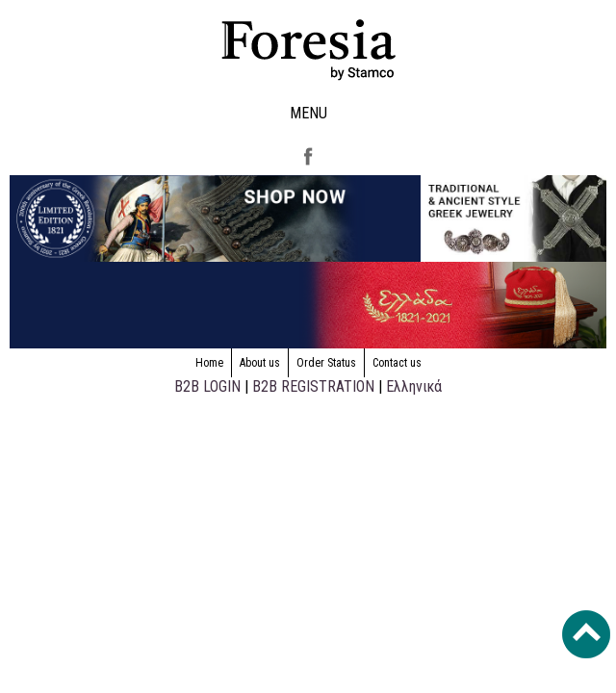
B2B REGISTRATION (313, 386)
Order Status (326, 363)
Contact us (397, 363)
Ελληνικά (414, 386)
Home (209, 363)
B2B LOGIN (207, 386)
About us (260, 363)
